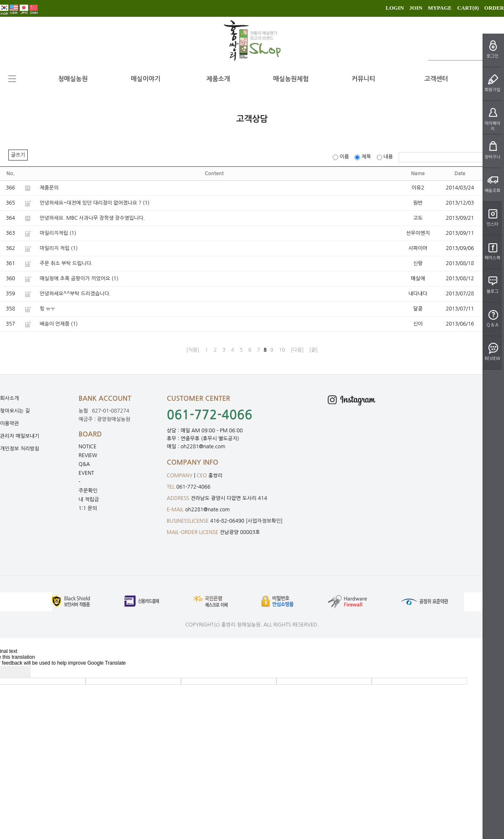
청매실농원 (73, 79)
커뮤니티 (363, 79)
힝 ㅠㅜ (47, 309)
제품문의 (49, 188)
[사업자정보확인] (264, 521)
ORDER (494, 8)
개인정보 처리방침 (20, 449)
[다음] (297, 350)
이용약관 (9, 423)
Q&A (84, 464)
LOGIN (395, 8)
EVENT (86, 473)
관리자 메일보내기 (20, 436)
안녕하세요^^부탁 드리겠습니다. (75, 294)
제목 (363, 157)
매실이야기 (146, 79)
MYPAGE (440, 8)
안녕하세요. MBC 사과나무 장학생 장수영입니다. (92, 218)
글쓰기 (18, 155)
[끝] (314, 350)
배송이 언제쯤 (54, 324)
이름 (341, 157)
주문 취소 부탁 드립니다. (66, 263)
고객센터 (436, 79)
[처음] (193, 350)
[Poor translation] (21, 672)
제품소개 (218, 79)
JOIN (416, 8)
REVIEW (88, 455)
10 (282, 350)
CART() (468, 8)
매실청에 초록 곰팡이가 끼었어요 (75, 279)
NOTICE (88, 447)
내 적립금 (89, 500)
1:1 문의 (88, 508)
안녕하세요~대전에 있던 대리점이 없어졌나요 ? (90, 203)
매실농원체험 (291, 79)
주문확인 (88, 491)
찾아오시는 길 (15, 411)
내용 (386, 157)
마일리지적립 (54, 233)
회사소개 (9, 398)
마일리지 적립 (54, 248)
